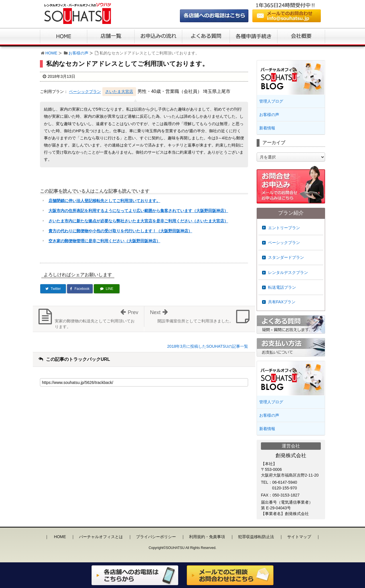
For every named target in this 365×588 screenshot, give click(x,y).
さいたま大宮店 (119, 91)
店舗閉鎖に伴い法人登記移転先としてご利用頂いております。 (104, 201)
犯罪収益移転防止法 (256, 537)
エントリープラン (284, 228)
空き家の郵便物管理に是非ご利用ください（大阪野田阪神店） (104, 241)
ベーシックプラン (85, 91)
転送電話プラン (282, 287)
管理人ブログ (271, 101)
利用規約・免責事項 (207, 537)
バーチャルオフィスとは (101, 537)
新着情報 (267, 128)
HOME (51, 53)
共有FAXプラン (282, 302)
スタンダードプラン (286, 257)
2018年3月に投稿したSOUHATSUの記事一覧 (208, 346)
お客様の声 (78, 53)
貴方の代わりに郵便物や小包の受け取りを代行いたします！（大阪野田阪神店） (120, 231)
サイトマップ (299, 537)
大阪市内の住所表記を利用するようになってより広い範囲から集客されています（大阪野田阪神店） (138, 211)
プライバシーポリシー (156, 537)
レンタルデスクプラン (288, 272)
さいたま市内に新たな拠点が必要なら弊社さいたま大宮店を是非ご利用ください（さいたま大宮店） (138, 221)
